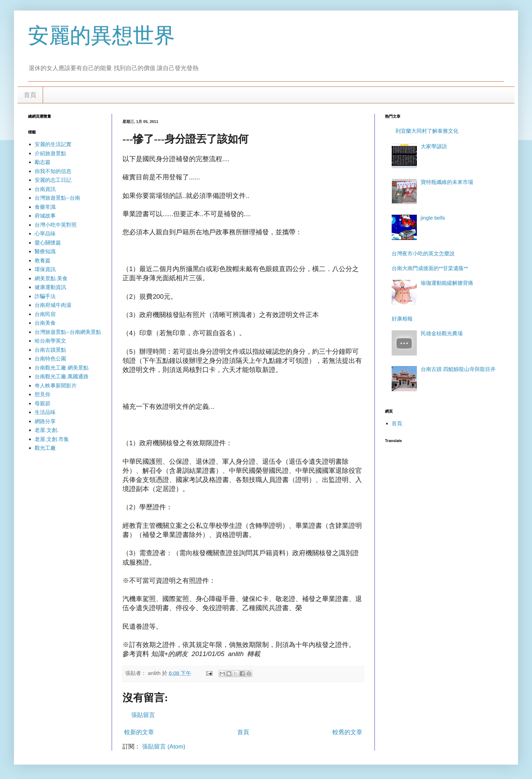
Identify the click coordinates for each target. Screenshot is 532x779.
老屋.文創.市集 (52, 439)
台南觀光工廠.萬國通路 (62, 376)
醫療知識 (45, 251)
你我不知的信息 (53, 171)
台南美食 (45, 323)
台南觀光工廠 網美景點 (62, 368)
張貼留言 (143, 715)
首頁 (30, 95)
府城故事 (45, 216)
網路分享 (45, 421)
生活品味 (45, 412)
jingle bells (433, 218)
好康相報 (402, 319)
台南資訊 (45, 189)
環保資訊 (45, 269)
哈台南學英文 (50, 341)
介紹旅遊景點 (50, 153)
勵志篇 (43, 162)
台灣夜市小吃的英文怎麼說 (423, 253)
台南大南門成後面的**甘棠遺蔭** (430, 268)
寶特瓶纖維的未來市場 (447, 182)
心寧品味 (45, 233)
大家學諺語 (434, 146)
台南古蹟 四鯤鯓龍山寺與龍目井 (458, 369)
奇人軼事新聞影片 (56, 385)
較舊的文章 (347, 732)
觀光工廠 (45, 448)
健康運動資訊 (50, 287)
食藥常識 (45, 207)
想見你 (43, 394)
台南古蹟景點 (50, 350)
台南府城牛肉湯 (53, 305)
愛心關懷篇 (48, 243)
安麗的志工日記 (53, 180)
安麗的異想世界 (101, 36)
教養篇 (43, 260)
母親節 (43, 403)
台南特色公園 (50, 359)
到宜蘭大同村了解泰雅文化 (427, 131)
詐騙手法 (45, 296)
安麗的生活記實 (53, 144)
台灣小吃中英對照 (56, 225)
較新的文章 (139, 732)
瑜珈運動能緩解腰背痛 (447, 283)
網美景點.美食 (51, 278)
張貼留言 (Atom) (164, 747)
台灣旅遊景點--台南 (57, 198)
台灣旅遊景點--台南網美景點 (68, 332)
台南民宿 (45, 314)
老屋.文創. (47, 430)
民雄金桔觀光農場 (442, 333)
